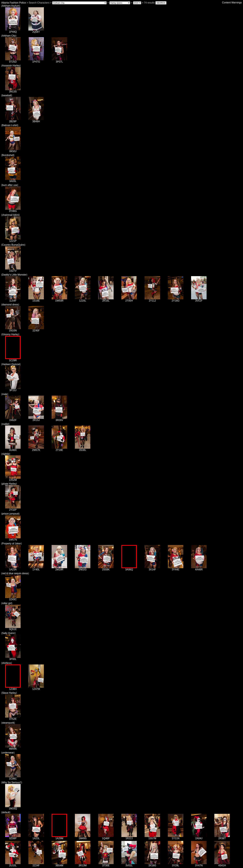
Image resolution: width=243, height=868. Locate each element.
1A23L (36, 837)
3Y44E (176, 568)
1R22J (129, 837)
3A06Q (129, 568)
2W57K (36, 449)
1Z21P (13, 240)
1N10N (13, 329)
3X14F (152, 568)
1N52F (13, 419)
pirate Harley (9, 484)
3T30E (106, 864)
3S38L (83, 449)
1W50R (59, 300)
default (6, 812)
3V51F (199, 300)
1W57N (13, 539)
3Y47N (199, 864)
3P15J (13, 389)
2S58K (106, 568)
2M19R (59, 568)
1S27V (13, 270)
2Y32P (13, 509)
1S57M (152, 837)
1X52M (13, 479)
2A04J (199, 837)
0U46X (13, 449)
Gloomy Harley (10, 334)
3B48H (36, 120)
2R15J (36, 419)
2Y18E (59, 449)
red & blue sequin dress (15, 573)
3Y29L (176, 864)
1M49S (83, 837)
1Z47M (36, 688)
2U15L (13, 864)
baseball (7, 95)
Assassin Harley (11, 66)
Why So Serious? (12, 782)
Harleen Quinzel (11, 364)
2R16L (106, 300)
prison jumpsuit (10, 514)
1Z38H (13, 688)
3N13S (13, 90)
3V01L (129, 864)
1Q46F (106, 837)
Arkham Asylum (11, 6)
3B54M (59, 864)
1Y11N (176, 837)
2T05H (129, 300)
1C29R (13, 359)
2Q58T (36, 31)
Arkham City (9, 36)
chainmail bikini (10, 215)
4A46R (199, 568)
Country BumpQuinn (13, 245)
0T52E (13, 718)
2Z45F (36, 329)
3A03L (13, 180)
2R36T (222, 837)
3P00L (13, 658)
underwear (8, 753)
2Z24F (36, 864)
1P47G (36, 61)
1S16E (36, 300)
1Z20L (83, 300)
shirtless (7, 663)
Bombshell (8, 155)
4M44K (13, 748)
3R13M (83, 864)
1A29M (59, 837)
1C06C (13, 778)
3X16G (152, 864)
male (5, 394)
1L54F (13, 300)
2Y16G (176, 300)
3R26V (59, 419)
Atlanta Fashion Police (14, 3)
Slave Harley (9, 693)
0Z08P (13, 837)
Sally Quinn (8, 633)
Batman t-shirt (10, 125)
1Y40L (36, 568)
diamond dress (10, 305)
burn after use (10, 185)
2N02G (83, 568)
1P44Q (13, 31)
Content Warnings (232, 3)
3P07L (59, 61)
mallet (5, 424)
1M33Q (13, 807)
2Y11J (152, 300)
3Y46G (13, 210)
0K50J (13, 150)
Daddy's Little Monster (14, 275)
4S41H (222, 864)
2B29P (13, 120)
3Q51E (13, 628)
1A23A (13, 568)
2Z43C (13, 598)
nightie (6, 454)
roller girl (7, 603)
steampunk (8, 723)
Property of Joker (11, 544)
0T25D (13, 61)
